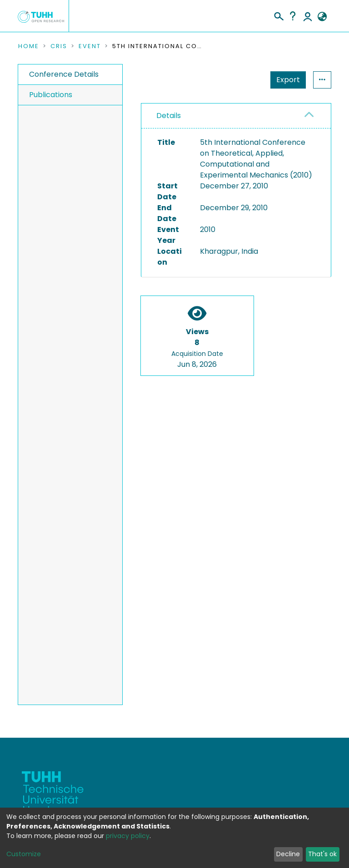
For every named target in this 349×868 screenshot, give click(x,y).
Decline (288, 854)
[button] (322, 17)
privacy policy (128, 836)
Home (29, 46)
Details (169, 116)
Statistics (285, 80)
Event (90, 46)
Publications (51, 95)
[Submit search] (278, 15)
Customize (24, 854)
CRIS (59, 46)
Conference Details (64, 74)
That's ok (322, 854)
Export (244, 80)
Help (293, 16)
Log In (308, 16)
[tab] (236, 116)
